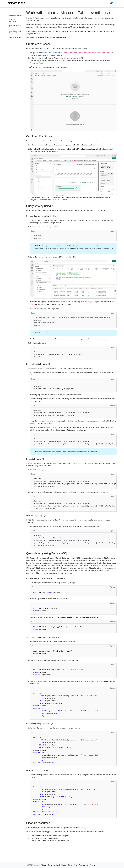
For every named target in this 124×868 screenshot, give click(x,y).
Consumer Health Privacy (57, 865)
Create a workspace (15, 15)
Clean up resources (15, 37)
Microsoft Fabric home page (51, 53)
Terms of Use (73, 865)
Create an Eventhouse (12, 20)
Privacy (43, 865)
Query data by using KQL (15, 26)
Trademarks (84, 865)
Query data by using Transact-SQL (15, 32)
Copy (113, 231)
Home (113, 3)
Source (95, 865)
